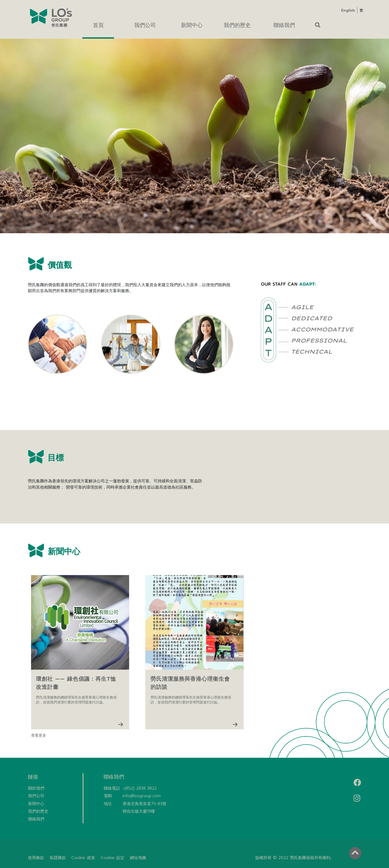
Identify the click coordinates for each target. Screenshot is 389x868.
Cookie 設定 (112, 858)
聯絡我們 (36, 819)
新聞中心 (36, 804)
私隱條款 (58, 858)
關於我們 (36, 788)
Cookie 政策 (83, 858)
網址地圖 (138, 858)
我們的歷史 (38, 811)
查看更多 (39, 735)
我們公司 (36, 796)
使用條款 (36, 858)
